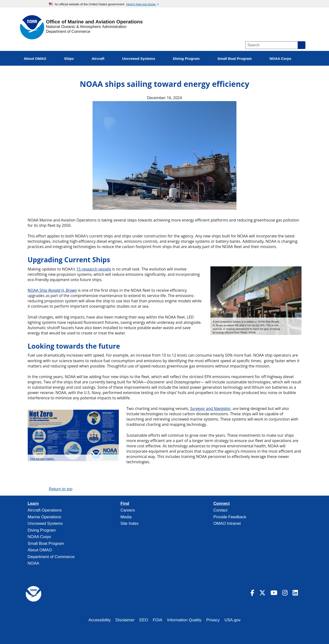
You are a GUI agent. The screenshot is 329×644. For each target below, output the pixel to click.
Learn (33, 504)
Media (126, 517)
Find (125, 504)
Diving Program (42, 530)
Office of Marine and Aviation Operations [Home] (94, 22)
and (210, 409)
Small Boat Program (46, 544)
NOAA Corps (39, 537)
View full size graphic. (42, 459)
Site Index (130, 523)
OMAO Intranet (227, 523)
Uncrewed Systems (45, 523)
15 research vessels (94, 269)
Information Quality (184, 620)
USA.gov (232, 620)
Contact (220, 510)
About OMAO (40, 550)
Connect (222, 504)
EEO (144, 620)
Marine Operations (44, 517)
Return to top (61, 489)
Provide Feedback (230, 517)
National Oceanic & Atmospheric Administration (86, 27)
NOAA (34, 563)
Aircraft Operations (45, 510)
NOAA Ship (52, 290)
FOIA (158, 620)
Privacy (213, 620)
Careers (128, 510)
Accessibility (100, 620)
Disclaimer (125, 620)
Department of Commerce (68, 31)
